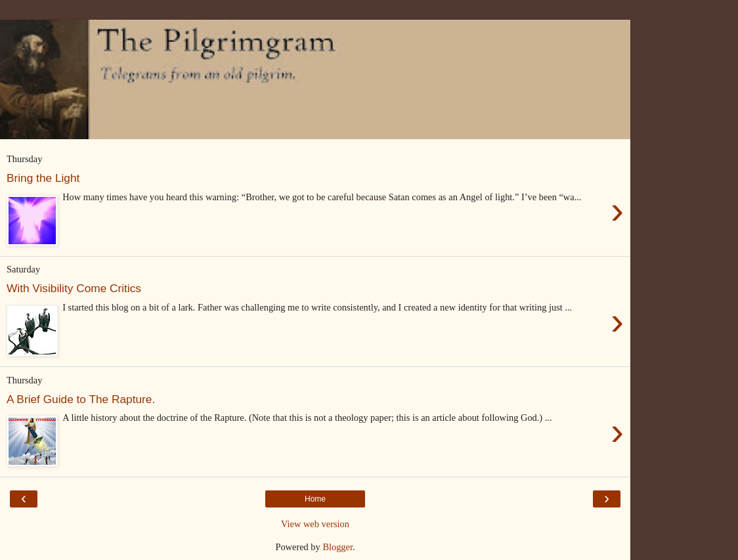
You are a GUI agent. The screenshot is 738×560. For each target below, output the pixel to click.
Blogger (337, 547)
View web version (315, 524)
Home (315, 499)
